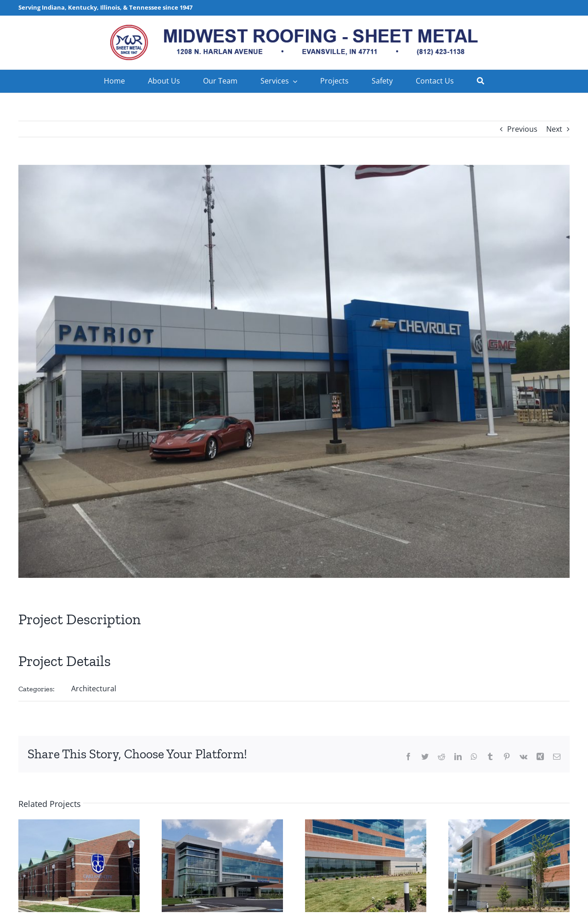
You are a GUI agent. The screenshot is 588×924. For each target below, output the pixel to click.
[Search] (481, 81)
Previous (522, 129)
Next (554, 129)
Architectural (94, 689)
